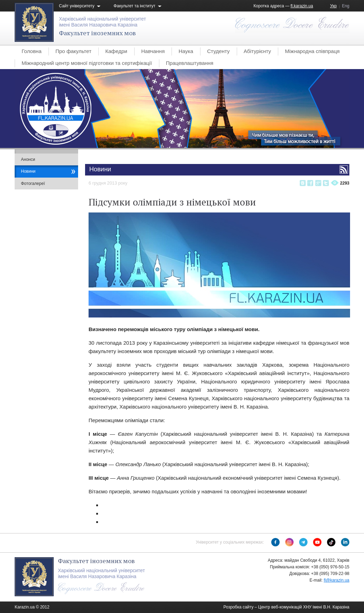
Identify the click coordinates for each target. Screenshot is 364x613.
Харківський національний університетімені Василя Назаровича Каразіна (103, 22)
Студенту (218, 51)
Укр (333, 6)
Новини (28, 171)
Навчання (153, 51)
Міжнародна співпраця (312, 51)
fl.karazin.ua (302, 6)
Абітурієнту (257, 51)
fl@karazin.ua (336, 580)
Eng (346, 6)
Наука (186, 51)
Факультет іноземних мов (97, 33)
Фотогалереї (33, 184)
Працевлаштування (190, 63)
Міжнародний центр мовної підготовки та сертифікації (87, 63)
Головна (32, 51)
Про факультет (73, 51)
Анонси (28, 159)
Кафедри (116, 51)
